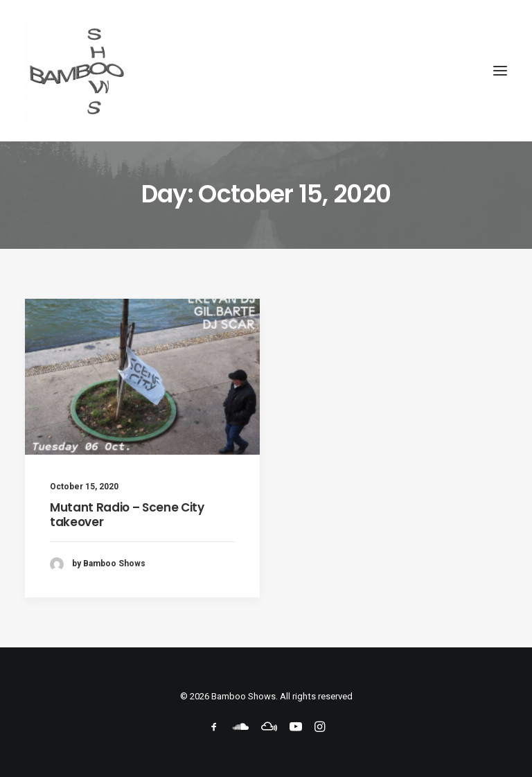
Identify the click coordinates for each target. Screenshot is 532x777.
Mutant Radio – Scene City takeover (127, 514)
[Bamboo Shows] (266, 71)
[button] (500, 71)
